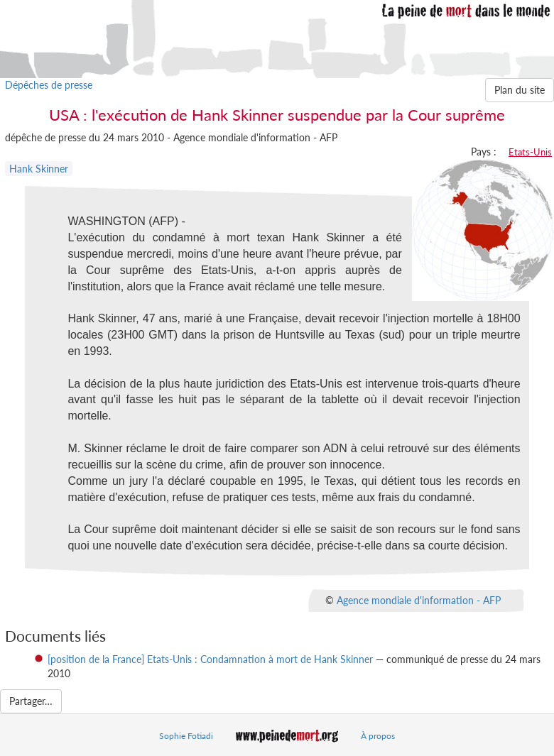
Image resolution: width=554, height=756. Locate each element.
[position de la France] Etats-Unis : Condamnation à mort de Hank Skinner (210, 659)
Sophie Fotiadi (186, 736)
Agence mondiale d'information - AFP (419, 599)
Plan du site (520, 90)
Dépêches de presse (49, 85)
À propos (378, 736)
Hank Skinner (39, 169)
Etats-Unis (530, 152)
